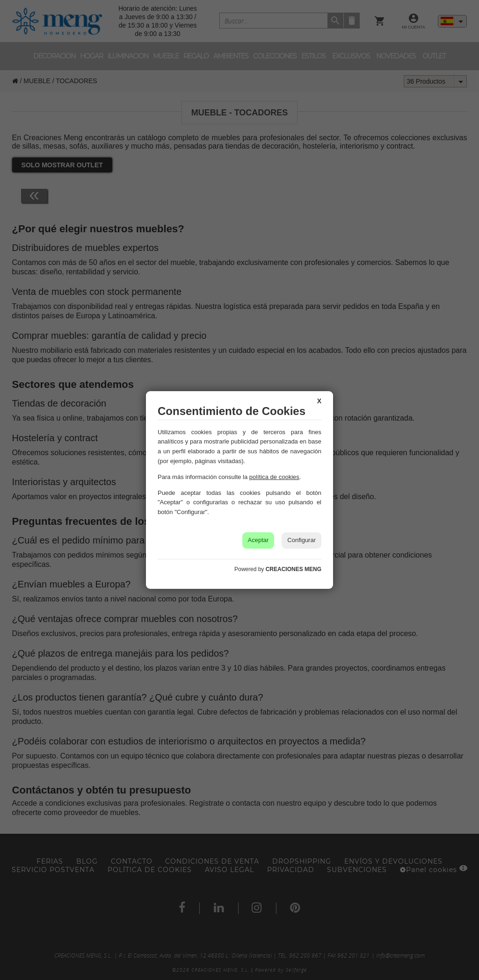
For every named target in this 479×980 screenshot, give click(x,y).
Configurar (301, 540)
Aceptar (258, 540)
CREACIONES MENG (294, 569)
